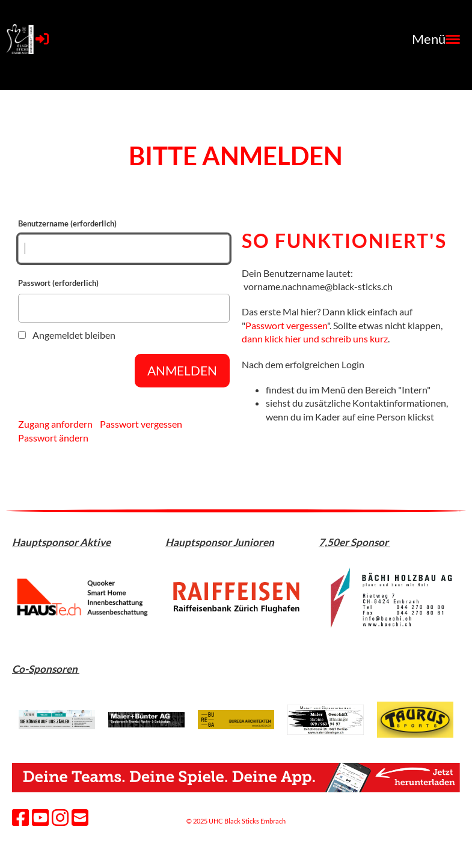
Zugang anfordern (55, 424)
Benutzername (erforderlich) (124, 241)
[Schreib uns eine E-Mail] (80, 817)
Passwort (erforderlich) (124, 300)
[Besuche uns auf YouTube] (40, 817)
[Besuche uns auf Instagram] (60, 817)
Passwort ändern (53, 438)
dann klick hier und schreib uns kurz (315, 338)
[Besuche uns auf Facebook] (20, 817)
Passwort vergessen (141, 424)
